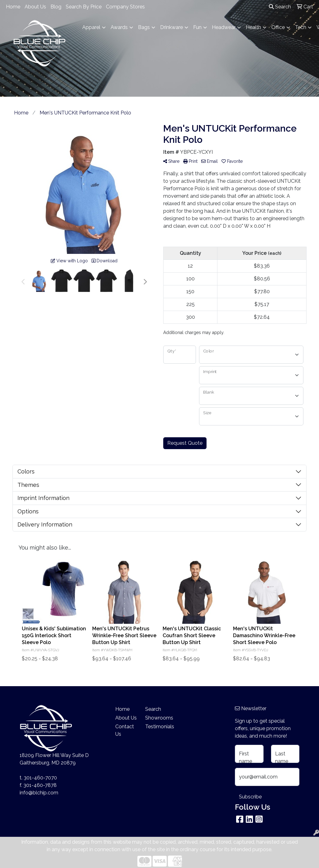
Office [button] (278, 27)
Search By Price (84, 7)
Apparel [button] (91, 27)
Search (280, 7)
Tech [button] (301, 27)
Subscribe (250, 797)
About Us (35, 7)
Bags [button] (144, 27)
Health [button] (253, 27)
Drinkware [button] (171, 27)
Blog (56, 7)
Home (13, 7)
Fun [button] (197, 27)
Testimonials (156, 727)
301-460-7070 (40, 778)
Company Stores (125, 7)
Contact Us (125, 730)
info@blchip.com (39, 793)
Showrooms (156, 718)
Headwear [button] (224, 27)
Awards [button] (119, 27)
